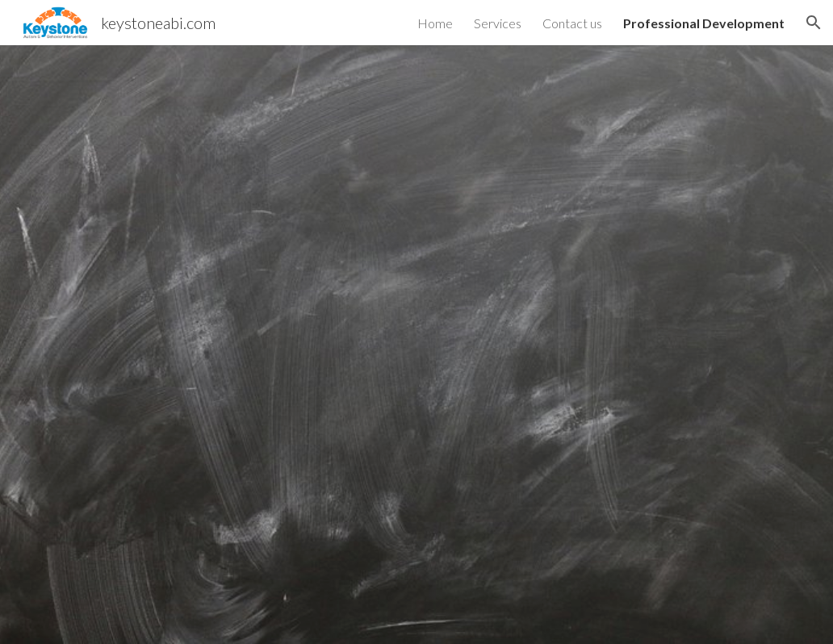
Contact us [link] (572, 23)
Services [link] (498, 23)
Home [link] (435, 23)
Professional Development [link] (704, 23)
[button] (814, 23)
